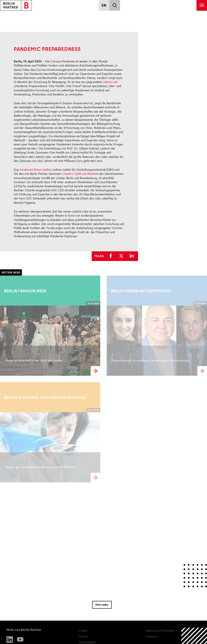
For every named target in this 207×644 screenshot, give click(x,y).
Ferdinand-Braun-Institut (35, 170)
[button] (112, 256)
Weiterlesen (7, 326)
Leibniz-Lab (110, 82)
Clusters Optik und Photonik (80, 174)
